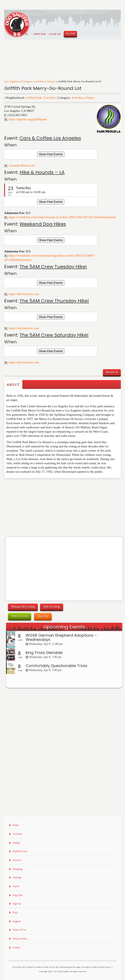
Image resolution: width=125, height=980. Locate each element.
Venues (51, 81)
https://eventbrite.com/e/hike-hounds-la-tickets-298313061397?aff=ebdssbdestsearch (63, 217)
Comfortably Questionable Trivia (56, 666)
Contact (17, 948)
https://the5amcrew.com (24, 294)
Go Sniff (70, 34)
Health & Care (20, 851)
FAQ (15, 912)
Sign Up (17, 904)
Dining (16, 843)
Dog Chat (43, 616)
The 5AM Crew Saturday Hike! (54, 335)
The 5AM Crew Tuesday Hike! (53, 267)
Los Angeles (11, 81)
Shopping (17, 869)
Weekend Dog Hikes (43, 224)
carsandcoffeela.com (22, 165)
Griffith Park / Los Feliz (41, 98)
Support (17, 921)
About (13, 384)
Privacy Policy (20, 939)
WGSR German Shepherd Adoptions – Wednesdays (61, 637)
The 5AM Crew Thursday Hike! (54, 301)
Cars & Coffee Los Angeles (50, 138)
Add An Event (20, 616)
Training (17, 877)
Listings (26, 81)
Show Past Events (51, 154)
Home (16, 825)
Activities (39, 81)
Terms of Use (19, 930)
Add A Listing (51, 607)
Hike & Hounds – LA (42, 172)
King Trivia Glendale (44, 653)
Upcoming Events (64, 627)
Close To (55, 34)
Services (17, 860)
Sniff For (40, 34)
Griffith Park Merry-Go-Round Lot (43, 88)
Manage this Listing (23, 607)
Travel (16, 886)
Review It (112, 372)
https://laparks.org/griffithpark (28, 119)
